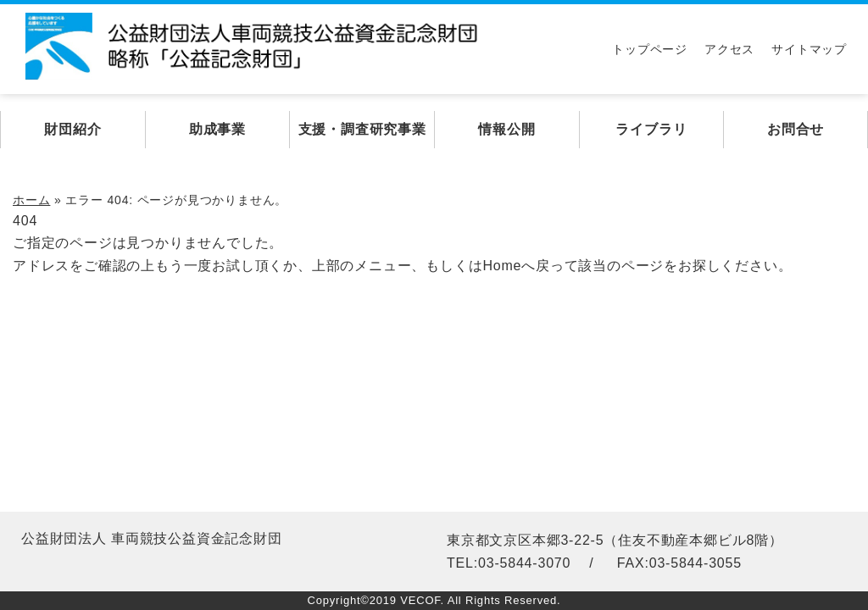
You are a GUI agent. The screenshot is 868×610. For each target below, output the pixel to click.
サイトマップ (809, 49)
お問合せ (796, 129)
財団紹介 (72, 129)
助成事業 (217, 129)
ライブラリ (651, 129)
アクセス (729, 49)
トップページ (650, 49)
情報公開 (506, 129)
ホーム (31, 200)
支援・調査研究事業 (362, 129)
